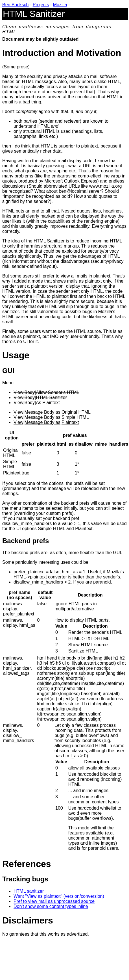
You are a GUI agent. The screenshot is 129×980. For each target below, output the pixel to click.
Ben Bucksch (15, 5)
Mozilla (60, 5)
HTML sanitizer (29, 891)
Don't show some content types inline (51, 906)
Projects (41, 5)
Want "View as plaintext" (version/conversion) (59, 896)
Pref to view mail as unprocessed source (54, 901)
